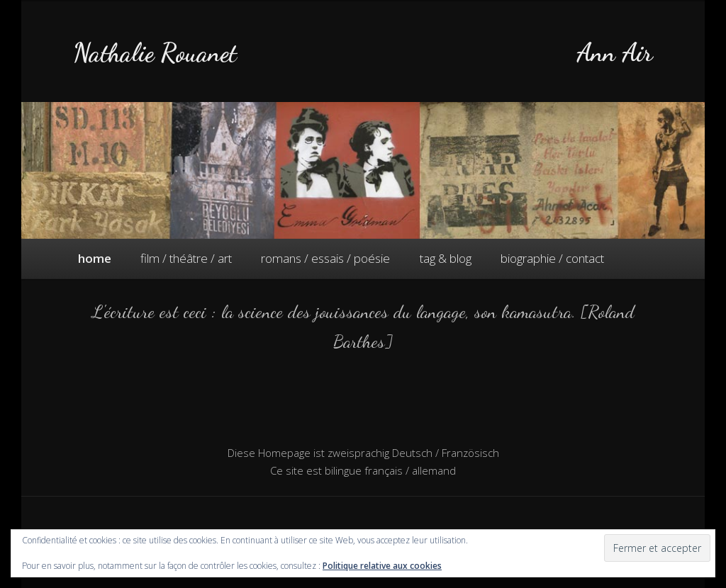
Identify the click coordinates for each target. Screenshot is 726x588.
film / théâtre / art (186, 258)
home (95, 258)
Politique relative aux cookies (382, 566)
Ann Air (615, 53)
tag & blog (446, 258)
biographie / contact (552, 258)
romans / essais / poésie (325, 258)
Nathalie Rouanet (155, 53)
